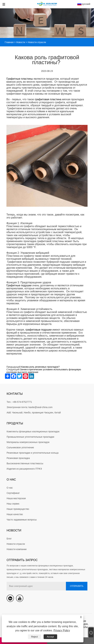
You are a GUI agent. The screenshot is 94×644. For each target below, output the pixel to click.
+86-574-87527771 (22, 402)
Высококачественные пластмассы (25, 463)
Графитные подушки (19, 285)
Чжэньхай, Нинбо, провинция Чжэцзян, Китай (36, 413)
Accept (50, 637)
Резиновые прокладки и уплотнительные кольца (33, 453)
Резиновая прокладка (18, 458)
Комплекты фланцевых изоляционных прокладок (33, 431)
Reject (35, 637)
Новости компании (17, 549)
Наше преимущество (18, 509)
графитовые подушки (38, 330)
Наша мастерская (16, 498)
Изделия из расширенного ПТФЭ (24, 469)
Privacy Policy (62, 630)
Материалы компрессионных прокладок (28, 442)
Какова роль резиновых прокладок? (41, 367)
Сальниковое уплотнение (20, 447)
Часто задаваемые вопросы (22, 520)
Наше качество (15, 514)
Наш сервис (13, 504)
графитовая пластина (48, 99)
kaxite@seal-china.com (41, 407)
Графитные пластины (20, 79)
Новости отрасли (16, 544)
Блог (9, 539)
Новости (21, 42)
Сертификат (13, 493)
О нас (10, 488)
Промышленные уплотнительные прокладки (30, 437)
